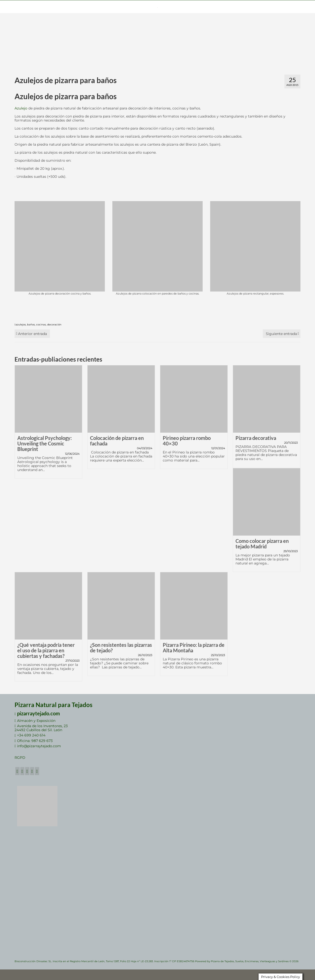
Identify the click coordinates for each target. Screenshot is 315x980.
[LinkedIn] (32, 771)
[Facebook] (17, 771)
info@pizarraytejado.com (38, 746)
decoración (54, 325)
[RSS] (37, 771)
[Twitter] (22, 771)
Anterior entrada (32, 334)
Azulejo (21, 108)
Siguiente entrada (281, 334)
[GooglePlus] (27, 771)
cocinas (41, 325)
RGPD (20, 758)
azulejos (21, 325)
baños (31, 325)
